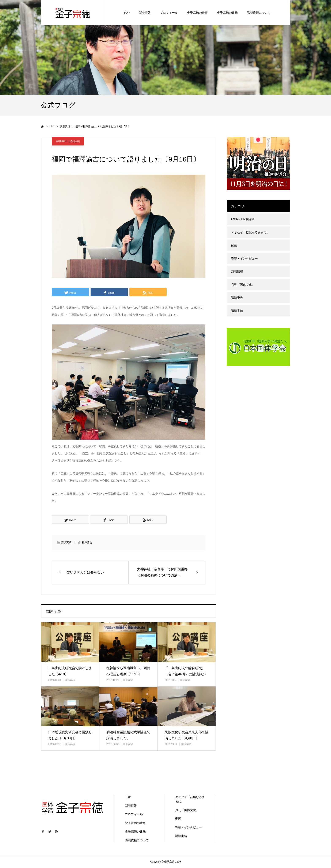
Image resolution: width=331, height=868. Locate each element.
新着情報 (237, 272)
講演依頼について (137, 840)
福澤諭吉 (87, 542)
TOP (128, 797)
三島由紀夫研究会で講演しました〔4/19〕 (70, 671)
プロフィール (134, 814)
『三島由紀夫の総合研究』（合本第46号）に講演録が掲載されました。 (185, 674)
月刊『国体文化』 (243, 285)
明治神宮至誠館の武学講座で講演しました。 (128, 735)
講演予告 (237, 298)
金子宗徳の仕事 (135, 823)
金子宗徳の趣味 (135, 832)
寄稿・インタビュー (244, 258)
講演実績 (75, 141)
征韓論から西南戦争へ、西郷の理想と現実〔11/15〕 (128, 671)
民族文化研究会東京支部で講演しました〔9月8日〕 (187, 735)
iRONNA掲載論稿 (243, 219)
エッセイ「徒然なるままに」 (250, 232)
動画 (234, 245)
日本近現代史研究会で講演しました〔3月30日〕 (70, 735)
